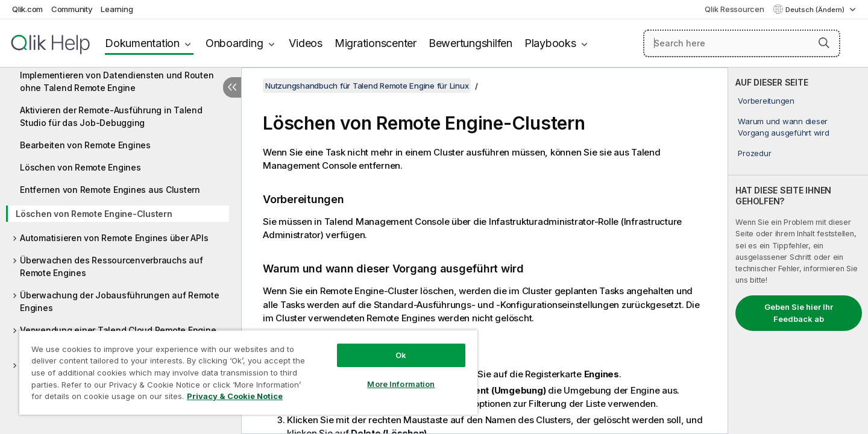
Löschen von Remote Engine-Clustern (94, 214)
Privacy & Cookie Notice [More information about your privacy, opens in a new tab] (235, 396)
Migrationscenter (376, 43)
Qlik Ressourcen (734, 9)
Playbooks (550, 43)
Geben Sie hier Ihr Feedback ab (799, 313)
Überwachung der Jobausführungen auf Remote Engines (120, 301)
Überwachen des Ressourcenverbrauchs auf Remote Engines (111, 266)
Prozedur (754, 153)
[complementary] (798, 251)
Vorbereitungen (766, 101)
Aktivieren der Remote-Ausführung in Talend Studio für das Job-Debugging (111, 116)
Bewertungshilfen (470, 43)
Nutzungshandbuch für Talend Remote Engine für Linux (367, 86)
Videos (306, 43)
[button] (824, 43)
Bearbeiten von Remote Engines (85, 145)
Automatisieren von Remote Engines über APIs (114, 238)
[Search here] (742, 43)
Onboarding (234, 43)
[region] (248, 372)
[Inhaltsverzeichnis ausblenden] (232, 87)
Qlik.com (27, 9)
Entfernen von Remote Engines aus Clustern (110, 190)
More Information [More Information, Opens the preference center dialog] (401, 384)
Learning (117, 9)
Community (72, 9)
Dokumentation (142, 43)
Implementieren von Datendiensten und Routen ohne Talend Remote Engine (117, 81)
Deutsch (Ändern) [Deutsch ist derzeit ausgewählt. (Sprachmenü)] (816, 10)
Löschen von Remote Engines (80, 167)
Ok (401, 355)
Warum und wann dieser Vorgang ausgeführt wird (783, 127)
